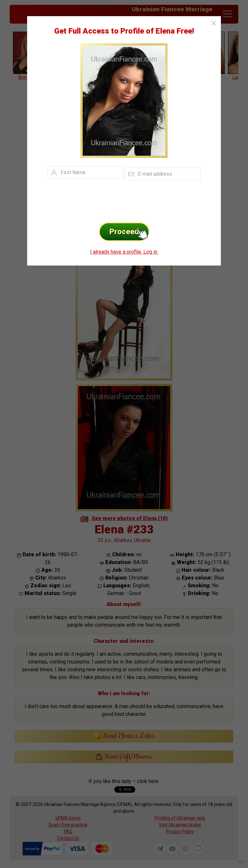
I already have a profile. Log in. (124, 252)
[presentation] (114, 200)
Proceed (130, 232)
